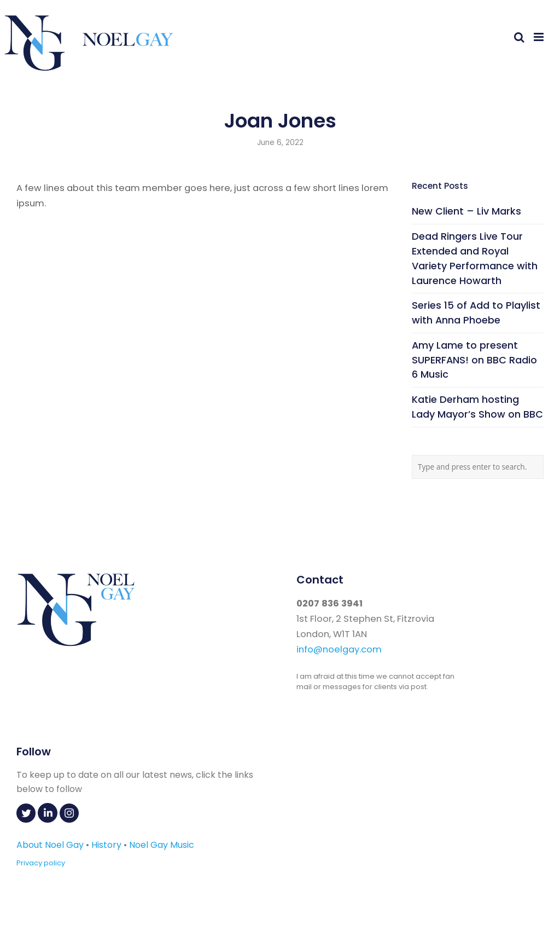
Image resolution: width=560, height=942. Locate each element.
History (106, 845)
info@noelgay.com (339, 649)
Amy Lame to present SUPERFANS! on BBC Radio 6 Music (474, 360)
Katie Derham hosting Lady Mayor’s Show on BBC (477, 407)
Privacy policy (41, 863)
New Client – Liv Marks (466, 211)
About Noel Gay (50, 845)
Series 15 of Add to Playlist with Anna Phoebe (476, 313)
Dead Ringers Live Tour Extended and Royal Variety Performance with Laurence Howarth (475, 258)
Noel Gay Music (162, 845)
